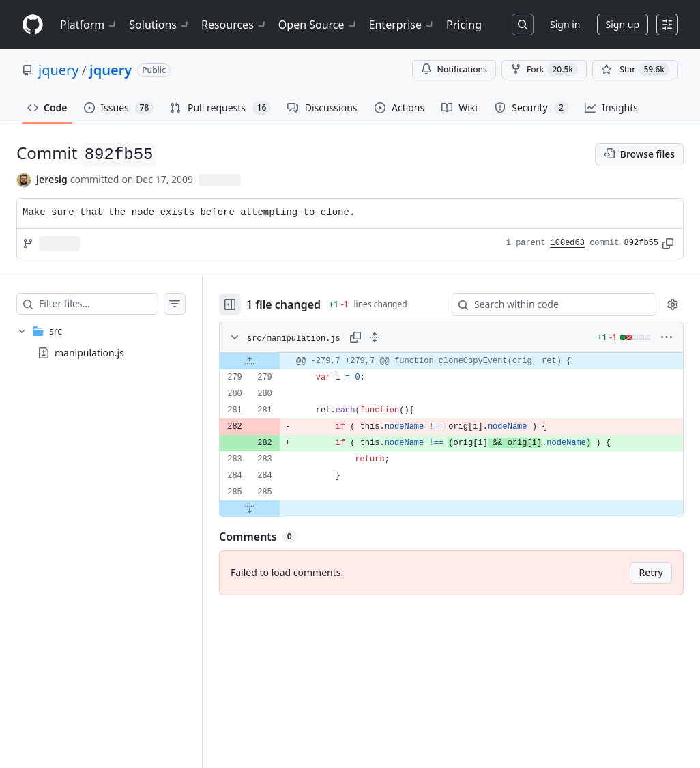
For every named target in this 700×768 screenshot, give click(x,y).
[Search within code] (548, 304)
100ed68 (568, 243)
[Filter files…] (98, 304)
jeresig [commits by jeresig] (52, 179)
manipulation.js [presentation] (89, 352)
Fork (544, 70)
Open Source (318, 25)
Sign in (565, 24)
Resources (234, 25)
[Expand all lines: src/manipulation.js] (375, 337)
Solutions (160, 25)
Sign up (623, 24)
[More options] (667, 337)
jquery (59, 70)
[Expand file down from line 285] (250, 509)
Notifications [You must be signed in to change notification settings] (454, 69)
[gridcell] (451, 361)
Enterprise (402, 25)
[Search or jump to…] (523, 25)
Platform (89, 25)
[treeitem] (101, 342)
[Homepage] (33, 25)
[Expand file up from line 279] (250, 361)
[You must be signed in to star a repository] (635, 70)
